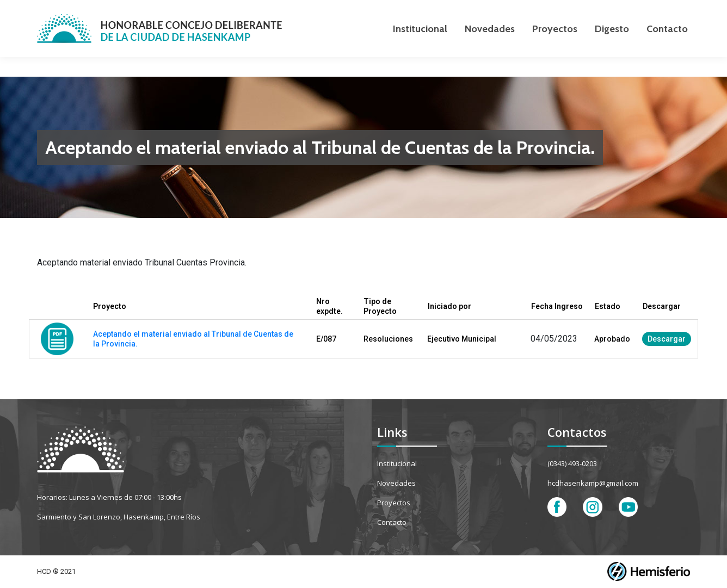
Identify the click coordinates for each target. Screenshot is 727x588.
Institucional (397, 463)
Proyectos (394, 503)
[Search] (636, 10)
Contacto (392, 522)
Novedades (396, 483)
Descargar (667, 339)
